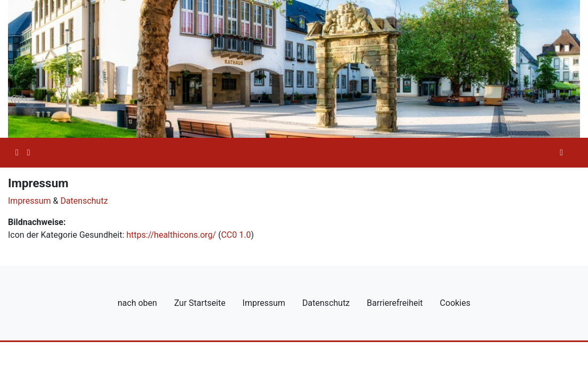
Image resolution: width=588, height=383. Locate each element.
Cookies (455, 303)
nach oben (137, 303)
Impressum (30, 201)
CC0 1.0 (236, 235)
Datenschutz (84, 201)
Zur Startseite (200, 303)
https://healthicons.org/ (171, 235)
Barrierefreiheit (395, 303)
